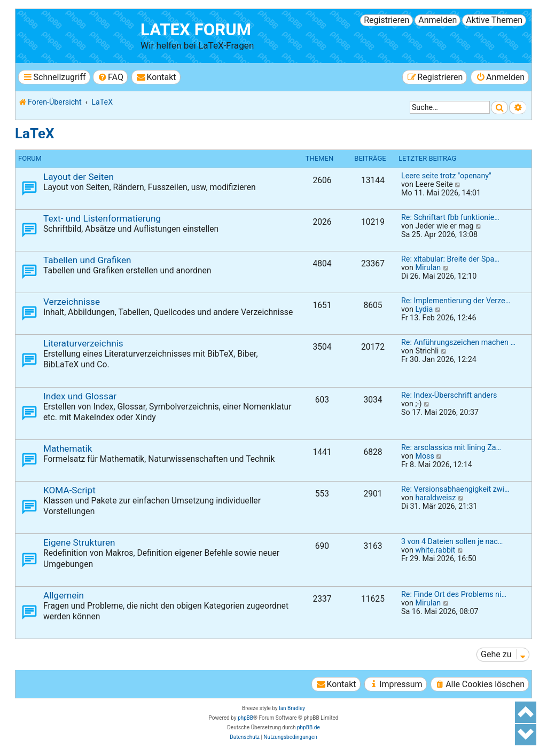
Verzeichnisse (72, 302)
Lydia (424, 309)
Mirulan (428, 267)
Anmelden (437, 20)
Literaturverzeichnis (83, 343)
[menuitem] (110, 77)
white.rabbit (435, 550)
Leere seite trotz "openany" (446, 176)
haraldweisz (435, 498)
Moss (424, 456)
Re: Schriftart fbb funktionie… (450, 217)
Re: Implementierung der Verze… (456, 301)
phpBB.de (308, 727)
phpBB (245, 718)
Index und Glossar (80, 396)
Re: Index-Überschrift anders (449, 395)
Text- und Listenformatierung (102, 218)
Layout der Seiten (79, 177)
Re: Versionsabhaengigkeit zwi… (455, 489)
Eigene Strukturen (79, 542)
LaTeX (34, 133)
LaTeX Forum (196, 30)
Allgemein (64, 595)
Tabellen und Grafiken (87, 260)
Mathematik (68, 448)
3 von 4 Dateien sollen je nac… (452, 541)
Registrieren (386, 20)
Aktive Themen (494, 20)
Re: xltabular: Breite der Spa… (450, 259)
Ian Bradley (292, 708)
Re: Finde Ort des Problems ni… (454, 594)
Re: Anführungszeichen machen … (458, 342)
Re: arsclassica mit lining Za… (451, 447)
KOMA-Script (69, 490)
